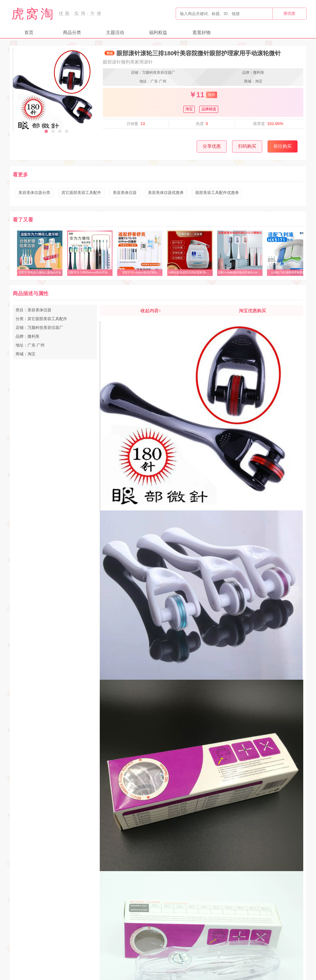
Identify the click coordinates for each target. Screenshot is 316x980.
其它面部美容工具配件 (81, 193)
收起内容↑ (151, 311)
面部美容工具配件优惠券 (217, 193)
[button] (46, 131)
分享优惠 (212, 146)
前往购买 (283, 146)
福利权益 (158, 32)
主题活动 (115, 32)
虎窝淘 (33, 14)
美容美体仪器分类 (34, 193)
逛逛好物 (202, 32)
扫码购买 (247, 146)
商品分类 (72, 32)
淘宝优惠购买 (253, 311)
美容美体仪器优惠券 (166, 193)
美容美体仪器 (125, 193)
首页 (29, 32)
